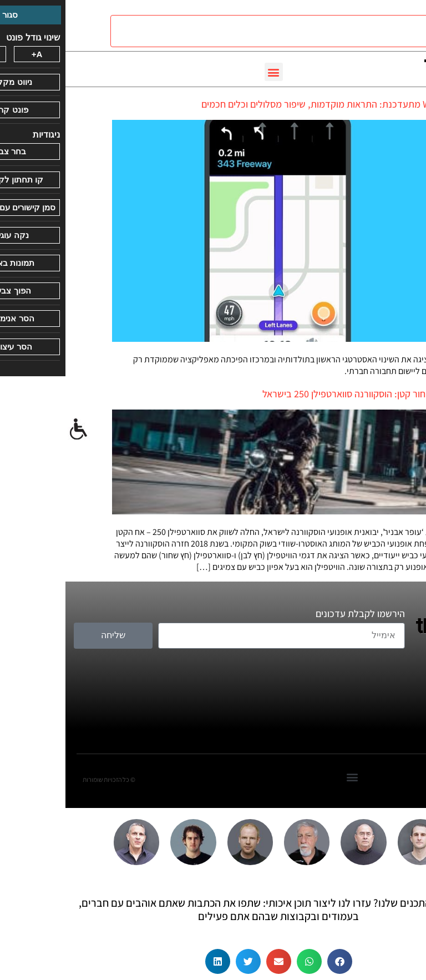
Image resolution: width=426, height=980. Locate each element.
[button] (208, 72)
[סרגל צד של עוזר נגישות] (13, 430)
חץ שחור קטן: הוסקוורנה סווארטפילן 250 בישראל (288, 394)
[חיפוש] (227, 31)
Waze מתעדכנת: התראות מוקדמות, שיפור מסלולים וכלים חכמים (258, 104)
